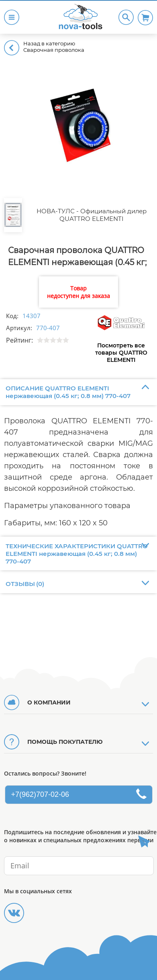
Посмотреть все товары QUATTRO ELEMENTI (121, 353)
